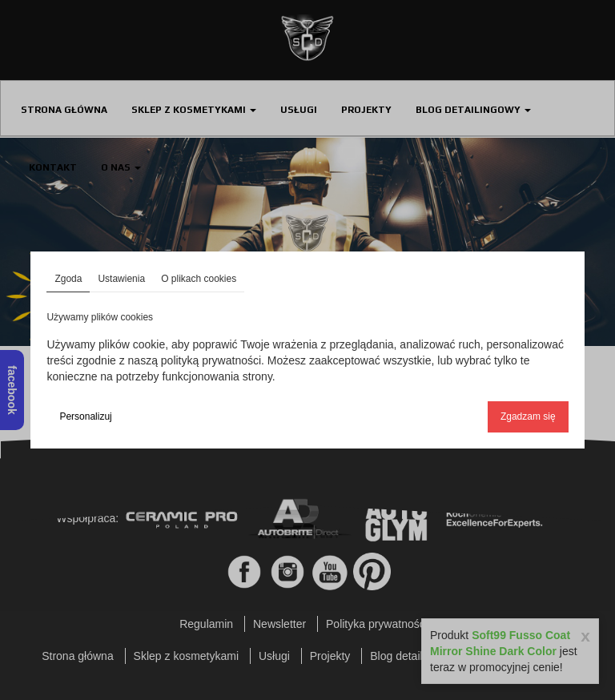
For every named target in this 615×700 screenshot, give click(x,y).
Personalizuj (85, 416)
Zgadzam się (528, 416)
